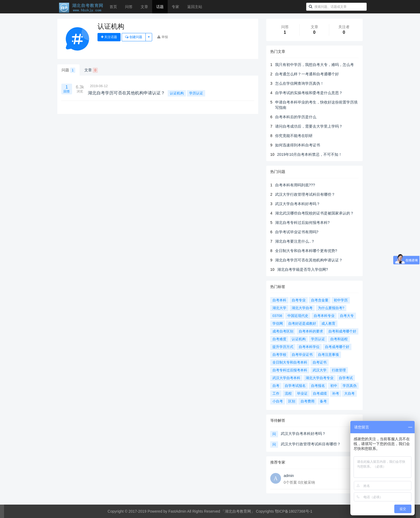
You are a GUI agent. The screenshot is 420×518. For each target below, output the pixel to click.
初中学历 (341, 300)
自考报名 (318, 386)
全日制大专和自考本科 (290, 362)
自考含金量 (320, 300)
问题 (68, 70)
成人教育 (328, 323)
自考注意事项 (328, 355)
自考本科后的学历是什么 (296, 117)
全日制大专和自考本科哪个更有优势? (306, 251)
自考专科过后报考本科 (290, 370)
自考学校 (279, 355)
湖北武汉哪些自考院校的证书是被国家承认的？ (314, 213)
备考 (323, 401)
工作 (276, 393)
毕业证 (302, 393)
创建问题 (134, 37)
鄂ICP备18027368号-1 (294, 511)
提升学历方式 (283, 347)
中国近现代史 (298, 316)
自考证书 (320, 362)
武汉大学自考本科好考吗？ (298, 204)
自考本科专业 (324, 316)
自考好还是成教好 (302, 323)
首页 (113, 7)
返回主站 (195, 7)
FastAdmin (177, 511)
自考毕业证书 (302, 355)
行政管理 (339, 370)
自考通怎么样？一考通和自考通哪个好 (307, 74)
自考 (276, 386)
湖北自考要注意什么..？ (295, 241)
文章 (144, 7)
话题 (160, 7)
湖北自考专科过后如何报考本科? (302, 223)
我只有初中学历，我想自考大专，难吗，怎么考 (314, 65)
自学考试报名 (295, 386)
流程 (288, 393)
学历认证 (196, 93)
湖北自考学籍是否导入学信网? (303, 269)
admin (289, 476)
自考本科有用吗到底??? (295, 185)
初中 (334, 386)
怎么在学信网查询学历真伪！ (299, 83)
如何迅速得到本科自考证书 (298, 145)
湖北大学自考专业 (320, 378)
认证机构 (177, 93)
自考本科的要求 (311, 331)
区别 (292, 401)
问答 (129, 7)
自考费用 (307, 401)
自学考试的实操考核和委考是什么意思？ (309, 93)
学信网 (278, 323)
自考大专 (347, 316)
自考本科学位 (309, 347)
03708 (277, 316)
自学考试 (346, 378)
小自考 (278, 401)
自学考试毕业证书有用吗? (297, 232)
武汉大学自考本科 (286, 378)
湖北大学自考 (302, 308)
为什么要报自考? (331, 308)
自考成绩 (320, 393)
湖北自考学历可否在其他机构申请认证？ (309, 260)
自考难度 (279, 339)
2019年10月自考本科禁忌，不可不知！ (310, 154)
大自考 (349, 393)
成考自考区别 (283, 331)
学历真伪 (350, 386)
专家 (175, 7)
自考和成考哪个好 (342, 331)
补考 (336, 393)
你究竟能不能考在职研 (294, 136)
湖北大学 (279, 308)
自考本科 (279, 300)
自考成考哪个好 (337, 347)
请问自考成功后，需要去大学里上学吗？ (309, 126)
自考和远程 (339, 339)
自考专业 (299, 300)
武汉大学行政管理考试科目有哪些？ (305, 194)
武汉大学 (320, 370)
